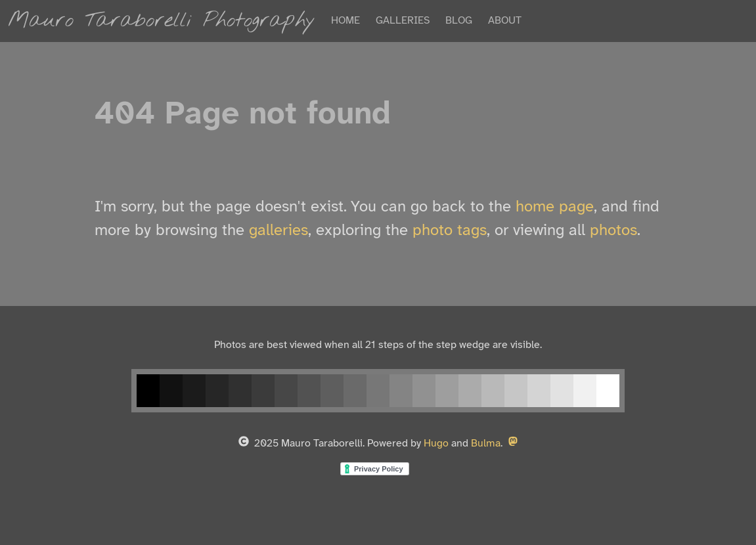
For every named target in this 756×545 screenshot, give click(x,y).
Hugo (436, 444)
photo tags (450, 231)
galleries (278, 231)
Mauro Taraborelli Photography (162, 21)
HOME (345, 21)
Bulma (486, 444)
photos (613, 231)
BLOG (459, 21)
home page (555, 207)
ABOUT (505, 21)
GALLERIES (403, 21)
